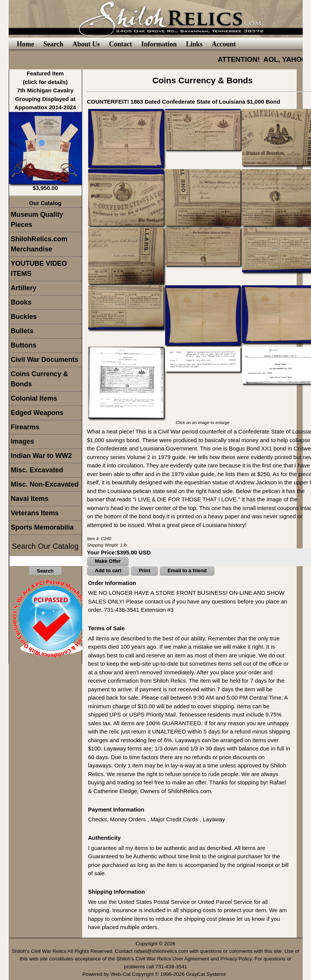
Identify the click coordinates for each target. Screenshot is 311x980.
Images (23, 441)
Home (26, 44)
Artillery (24, 288)
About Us (86, 44)
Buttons (24, 345)
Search (53, 44)
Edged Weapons (37, 413)
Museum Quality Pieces (37, 220)
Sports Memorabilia (42, 527)
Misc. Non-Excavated (45, 484)
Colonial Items (34, 398)
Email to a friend (187, 570)
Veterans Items (35, 513)
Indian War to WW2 (41, 456)
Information (159, 44)
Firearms (25, 427)
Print (144, 570)
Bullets (22, 331)
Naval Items (30, 499)
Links (194, 44)
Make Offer (108, 561)
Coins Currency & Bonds (40, 379)
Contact (120, 44)
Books (21, 302)
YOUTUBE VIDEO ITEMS (39, 269)
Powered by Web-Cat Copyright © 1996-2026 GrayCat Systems (155, 974)
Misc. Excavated (37, 470)
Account (224, 44)
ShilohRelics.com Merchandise (39, 244)
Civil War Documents (45, 360)
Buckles (24, 317)
